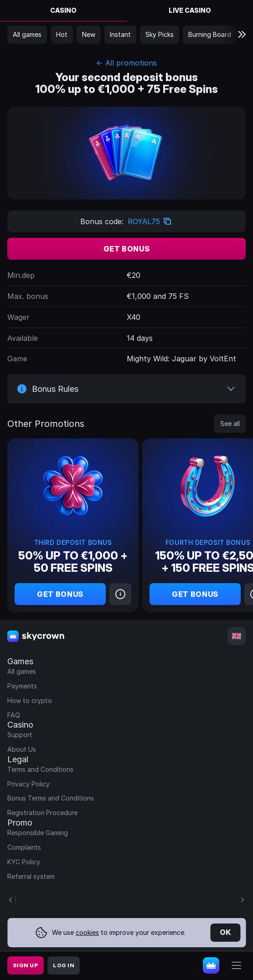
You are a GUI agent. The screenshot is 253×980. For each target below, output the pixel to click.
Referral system (31, 876)
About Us (22, 749)
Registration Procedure (42, 813)
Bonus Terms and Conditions (51, 798)
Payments (22, 686)
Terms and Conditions (40, 769)
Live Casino (190, 10)
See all (230, 423)
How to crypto (30, 700)
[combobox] (237, 636)
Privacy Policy (28, 784)
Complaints (24, 847)
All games (22, 671)
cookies (87, 932)
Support (20, 735)
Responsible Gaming (38, 833)
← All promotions (126, 63)
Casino (63, 10)
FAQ (14, 715)
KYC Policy (24, 862)
